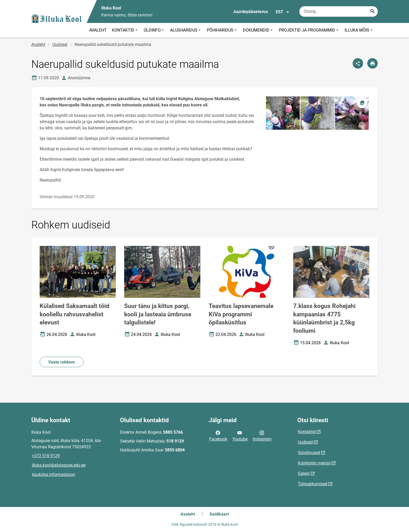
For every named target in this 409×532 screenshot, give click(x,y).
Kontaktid (307, 432)
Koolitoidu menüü (314, 463)
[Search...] (372, 11)
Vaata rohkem (62, 362)
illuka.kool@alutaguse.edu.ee (59, 465)
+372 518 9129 (46, 456)
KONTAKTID (125, 30)
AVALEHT (98, 30)
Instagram (262, 436)
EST (283, 12)
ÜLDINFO (154, 30)
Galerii (304, 473)
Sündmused (309, 453)
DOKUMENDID (258, 30)
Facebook (218, 436)
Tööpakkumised (313, 484)
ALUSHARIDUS (186, 30)
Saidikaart (219, 514)
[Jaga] (358, 63)
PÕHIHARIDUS (222, 30)
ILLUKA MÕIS (359, 30)
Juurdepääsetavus (250, 12)
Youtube (240, 436)
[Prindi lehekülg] (372, 63)
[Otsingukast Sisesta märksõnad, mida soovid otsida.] (339, 11)
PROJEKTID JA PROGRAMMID (309, 30)
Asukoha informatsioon (53, 474)
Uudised (60, 44)
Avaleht (38, 44)
